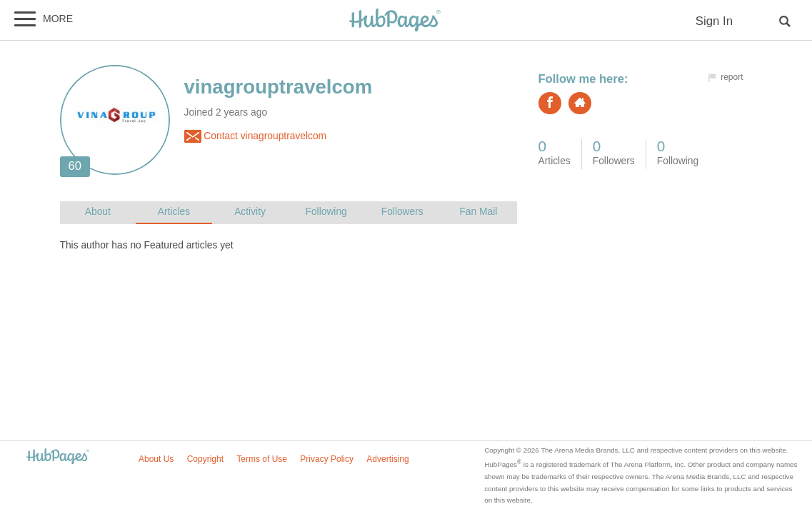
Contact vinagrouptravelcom (256, 136)
